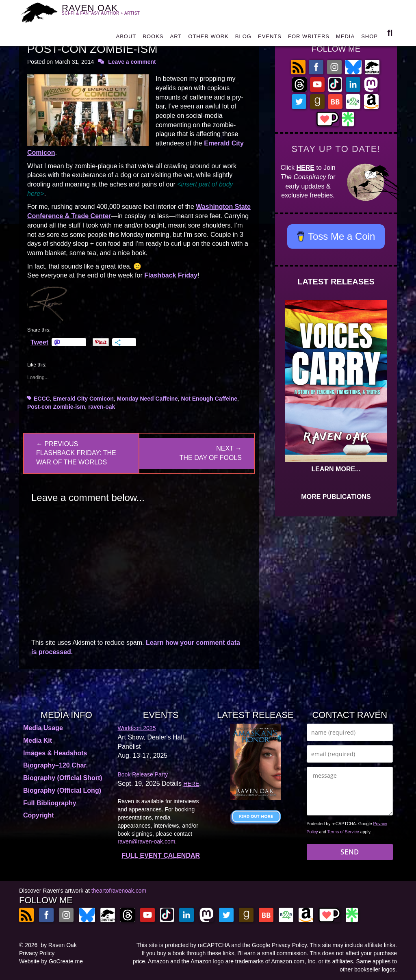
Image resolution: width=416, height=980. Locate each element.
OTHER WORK (208, 38)
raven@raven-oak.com (147, 841)
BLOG (243, 38)
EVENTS (270, 38)
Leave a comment (132, 62)
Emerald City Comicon (83, 399)
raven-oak (102, 407)
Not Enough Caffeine (209, 399)
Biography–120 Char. (55, 765)
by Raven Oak (59, 945)
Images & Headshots (55, 753)
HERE (305, 168)
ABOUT (126, 38)
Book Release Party (143, 774)
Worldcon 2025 (137, 728)
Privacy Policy (37, 953)
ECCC (42, 399)
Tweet (39, 342)
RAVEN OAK (106, 12)
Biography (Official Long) (62, 790)
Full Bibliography (50, 803)
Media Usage (43, 728)
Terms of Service (343, 832)
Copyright (39, 815)
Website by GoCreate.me (51, 961)
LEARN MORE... (336, 469)
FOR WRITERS (309, 38)
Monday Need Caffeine (147, 399)
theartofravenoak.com (119, 891)
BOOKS (153, 38)
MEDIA (345, 38)
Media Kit (38, 740)
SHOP (369, 38)
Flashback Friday (171, 275)
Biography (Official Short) (63, 778)
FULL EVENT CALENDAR (161, 855)
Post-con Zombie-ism (56, 407)
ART (176, 38)
